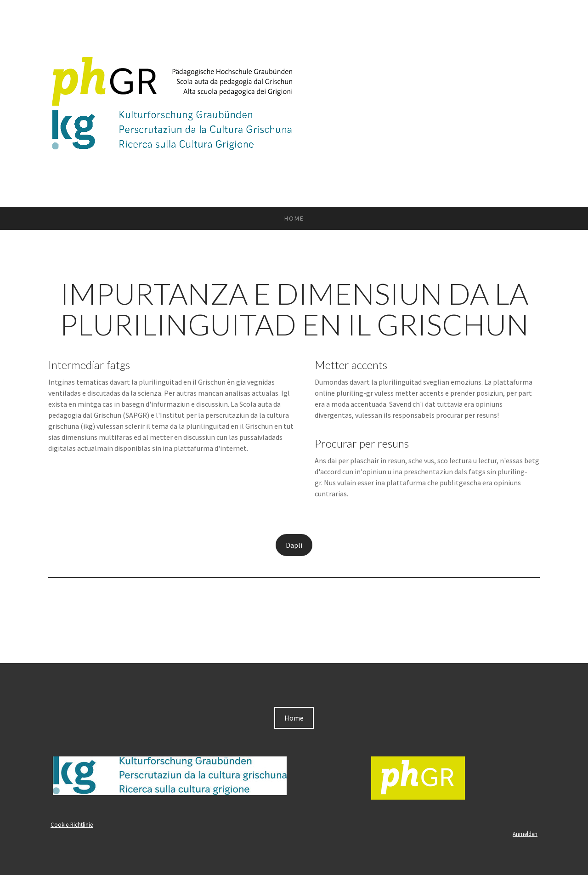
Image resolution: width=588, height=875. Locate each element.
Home (294, 218)
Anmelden (525, 834)
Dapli (294, 545)
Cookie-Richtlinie (72, 824)
